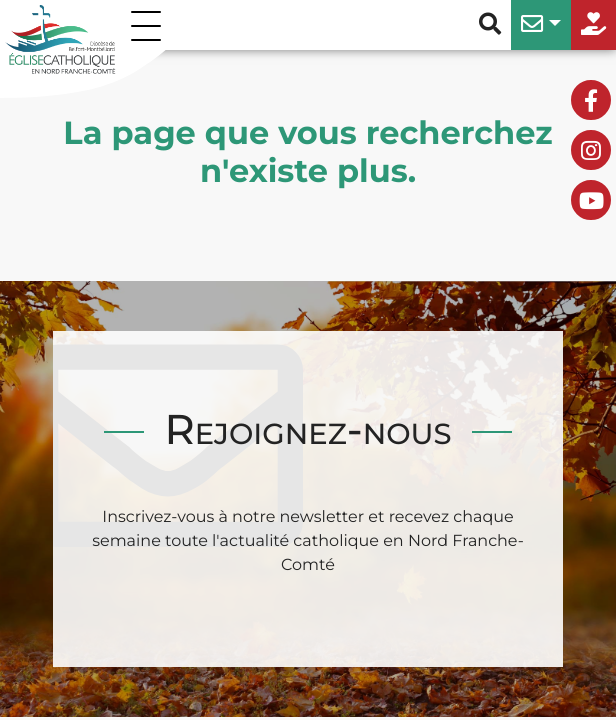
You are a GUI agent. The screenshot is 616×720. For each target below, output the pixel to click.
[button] (541, 25)
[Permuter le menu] (150, 25)
